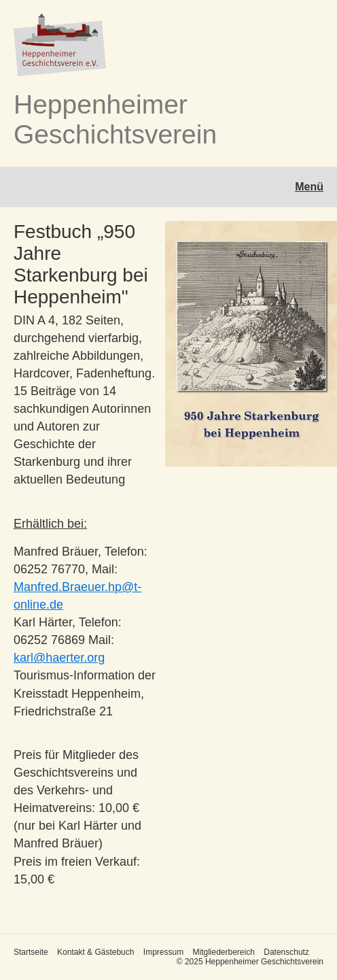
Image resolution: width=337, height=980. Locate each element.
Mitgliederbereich (223, 952)
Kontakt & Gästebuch (95, 952)
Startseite (31, 952)
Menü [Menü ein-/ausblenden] (309, 187)
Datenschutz (286, 952)
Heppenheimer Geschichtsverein (115, 119)
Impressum (163, 952)
